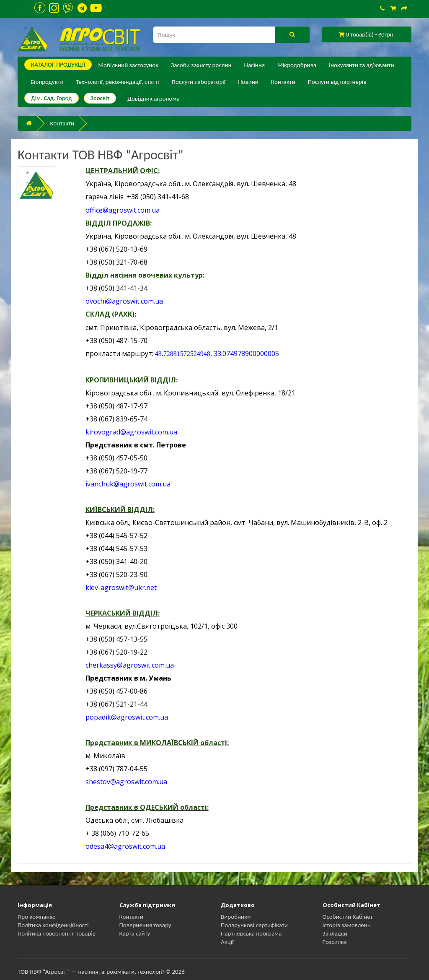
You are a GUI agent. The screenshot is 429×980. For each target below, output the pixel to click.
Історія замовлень (346, 925)
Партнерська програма (251, 933)
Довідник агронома (153, 99)
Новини (248, 82)
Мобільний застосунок (128, 65)
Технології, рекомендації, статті (118, 82)
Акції (227, 942)
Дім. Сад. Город (52, 98)
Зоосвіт (100, 98)
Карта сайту (135, 933)
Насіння (255, 65)
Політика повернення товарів (57, 933)
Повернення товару (145, 925)
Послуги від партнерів (337, 82)
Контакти (283, 82)
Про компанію (37, 917)
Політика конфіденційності (53, 925)
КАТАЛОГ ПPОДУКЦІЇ (58, 65)
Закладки (335, 933)
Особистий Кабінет (348, 917)
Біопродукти (47, 82)
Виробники (236, 917)
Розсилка (335, 942)
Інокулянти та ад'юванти (361, 65)
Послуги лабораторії (198, 82)
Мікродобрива (297, 65)
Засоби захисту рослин (201, 65)
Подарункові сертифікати (254, 925)
